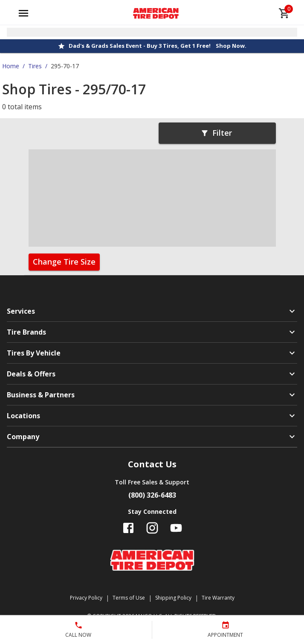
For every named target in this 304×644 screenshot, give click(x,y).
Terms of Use (129, 598)
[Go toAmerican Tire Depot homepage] (156, 13)
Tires (35, 66)
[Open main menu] (23, 13)
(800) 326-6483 (152, 495)
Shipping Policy (173, 598)
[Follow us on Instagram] (152, 528)
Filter (216, 133)
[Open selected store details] (152, 32)
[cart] (284, 13)
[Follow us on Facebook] (128, 528)
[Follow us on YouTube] (176, 528)
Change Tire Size (64, 262)
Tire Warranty (218, 598)
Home (11, 66)
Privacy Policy (86, 598)
